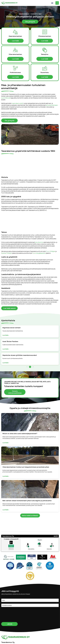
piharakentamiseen (52, 105)
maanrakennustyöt (17, 103)
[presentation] (8, 614)
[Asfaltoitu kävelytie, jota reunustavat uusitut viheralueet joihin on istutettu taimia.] (30, 456)
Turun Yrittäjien (51, 251)
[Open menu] (57, 3)
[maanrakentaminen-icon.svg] (15, 32)
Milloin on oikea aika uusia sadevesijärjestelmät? (20, 434)
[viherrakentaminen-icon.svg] (15, 50)
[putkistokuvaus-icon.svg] (15, 68)
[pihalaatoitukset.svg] (45, 32)
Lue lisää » (6, 335)
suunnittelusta (6, 98)
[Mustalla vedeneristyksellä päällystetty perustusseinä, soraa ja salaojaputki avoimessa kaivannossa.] (30, 422)
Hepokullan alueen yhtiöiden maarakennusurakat (20, 355)
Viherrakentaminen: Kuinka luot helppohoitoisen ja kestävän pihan (26, 467)
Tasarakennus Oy (8, 536)
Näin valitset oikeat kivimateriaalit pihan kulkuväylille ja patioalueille (27, 501)
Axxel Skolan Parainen (10, 341)
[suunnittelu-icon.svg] (45, 68)
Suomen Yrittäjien (7, 253)
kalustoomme (39, 242)
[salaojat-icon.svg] (45, 50)
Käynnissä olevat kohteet (11, 328)
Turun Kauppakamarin (39, 253)
